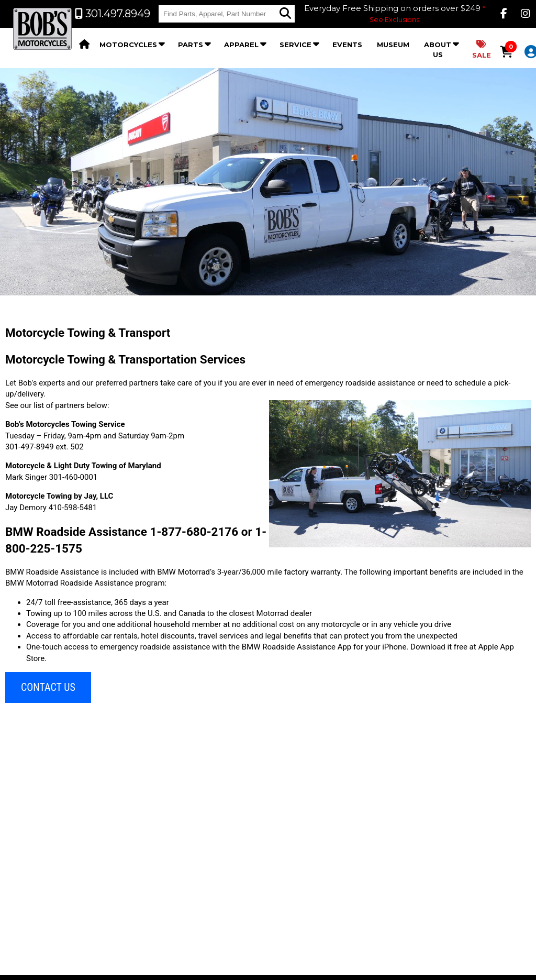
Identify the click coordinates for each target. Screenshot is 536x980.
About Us (438, 49)
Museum (393, 45)
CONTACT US (48, 687)
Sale (482, 49)
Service (295, 45)
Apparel (241, 45)
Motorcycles (128, 45)
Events (347, 45)
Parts (191, 45)
